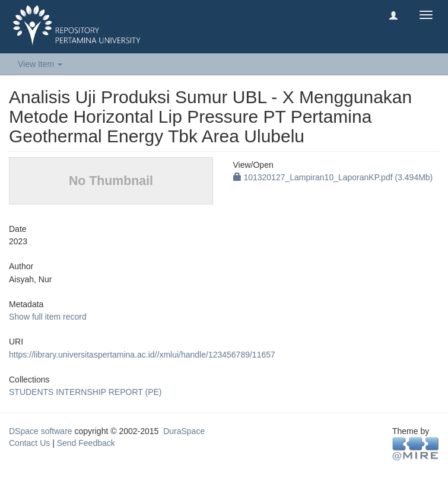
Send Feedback (86, 443)
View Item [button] (40, 64)
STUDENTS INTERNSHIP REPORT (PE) (85, 392)
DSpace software (41, 431)
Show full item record (48, 317)
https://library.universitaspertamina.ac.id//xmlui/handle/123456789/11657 (142, 355)
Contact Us (29, 443)
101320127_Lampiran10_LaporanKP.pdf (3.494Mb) (333, 177)
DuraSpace (184, 431)
